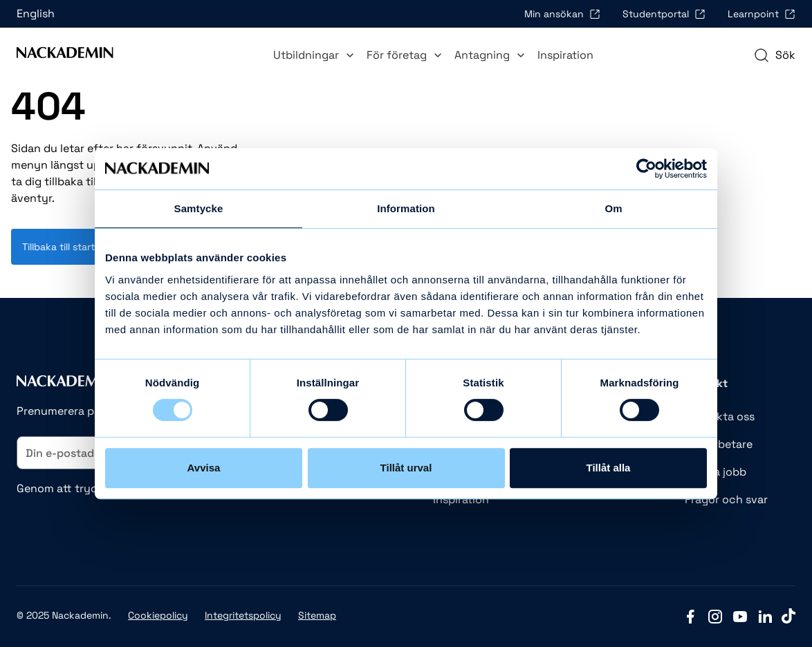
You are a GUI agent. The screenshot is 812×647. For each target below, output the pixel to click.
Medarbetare (719, 444)
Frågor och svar (726, 499)
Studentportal (664, 14)
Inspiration (565, 55)
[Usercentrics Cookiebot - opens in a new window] (646, 169)
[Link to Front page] (65, 55)
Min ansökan (562, 14)
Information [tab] (406, 208)
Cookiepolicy (158, 615)
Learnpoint (762, 14)
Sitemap (317, 615)
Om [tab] (613, 208)
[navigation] (774, 55)
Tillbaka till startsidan (71, 247)
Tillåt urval (406, 468)
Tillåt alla (609, 468)
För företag (405, 55)
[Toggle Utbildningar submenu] (350, 55)
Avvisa (204, 468)
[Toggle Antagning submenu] (521, 55)
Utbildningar (314, 55)
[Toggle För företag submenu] (438, 55)
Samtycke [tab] (199, 208)
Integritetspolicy (243, 615)
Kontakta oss (720, 416)
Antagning (490, 55)
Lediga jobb (716, 472)
